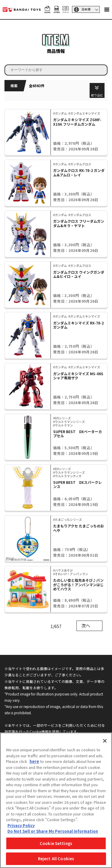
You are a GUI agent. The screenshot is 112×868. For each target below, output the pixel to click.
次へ (86, 625)
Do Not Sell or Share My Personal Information (53, 831)
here (34, 761)
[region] (56, 800)
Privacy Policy (21, 825)
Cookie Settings (56, 843)
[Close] (105, 741)
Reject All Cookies (56, 859)
